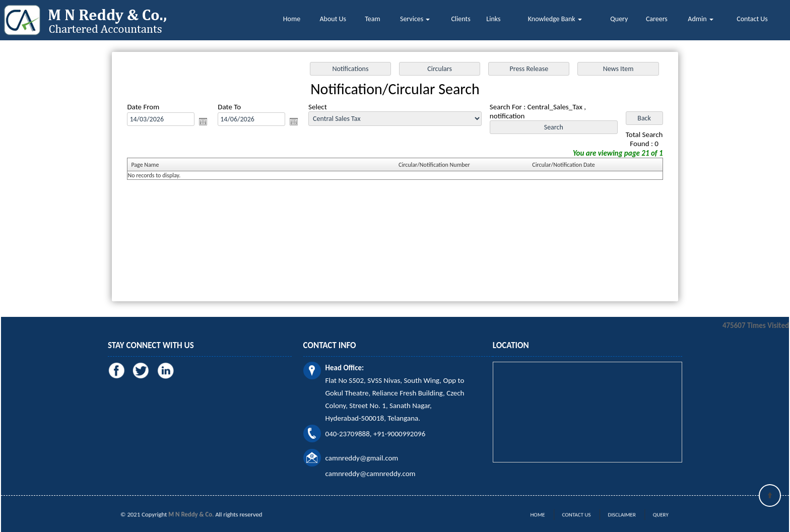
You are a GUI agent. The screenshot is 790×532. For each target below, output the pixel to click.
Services (415, 19)
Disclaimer (614, 515)
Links (493, 19)
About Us (333, 19)
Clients (460, 19)
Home (292, 19)
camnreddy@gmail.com (362, 458)
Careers (657, 19)
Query (619, 19)
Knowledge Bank (555, 19)
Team (372, 19)
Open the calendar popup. (203, 121)
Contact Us (752, 19)
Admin (700, 19)
